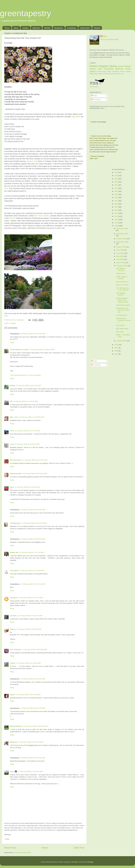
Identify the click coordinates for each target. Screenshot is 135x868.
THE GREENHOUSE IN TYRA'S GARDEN (25, 375)
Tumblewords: (15, 523)
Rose (12, 487)
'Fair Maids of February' (121, 269)
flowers (94, 66)
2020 (116, 191)
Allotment (36, 28)
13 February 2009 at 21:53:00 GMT (31, 742)
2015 (116, 207)
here (6, 189)
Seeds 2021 (85, 28)
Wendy (13, 386)
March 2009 (121, 263)
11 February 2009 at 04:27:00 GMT (34, 523)
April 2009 (120, 259)
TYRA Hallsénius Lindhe (19, 350)
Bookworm (59, 28)
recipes (122, 74)
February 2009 (122, 266)
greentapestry (26, 13)
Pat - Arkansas (16, 650)
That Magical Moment (121, 294)
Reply (12, 342)
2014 (116, 210)
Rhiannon (14, 742)
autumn (93, 69)
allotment (119, 69)
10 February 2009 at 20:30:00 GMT (33, 334)
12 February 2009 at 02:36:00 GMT (36, 726)
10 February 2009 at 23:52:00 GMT (27, 444)
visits (100, 69)
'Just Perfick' (120, 325)
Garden (25, 28)
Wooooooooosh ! (122, 282)
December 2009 (122, 229)
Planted (97, 28)
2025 (116, 176)
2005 (116, 354)
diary (104, 71)
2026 (116, 172)
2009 (116, 226)
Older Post (79, 848)
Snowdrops (72, 28)
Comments (96, 99)
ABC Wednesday (122, 329)
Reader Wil (14, 552)
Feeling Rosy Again (123, 305)
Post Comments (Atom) (22, 853)
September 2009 (122, 242)
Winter (128, 66)
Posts (94, 96)
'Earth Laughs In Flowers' (122, 278)
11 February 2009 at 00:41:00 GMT (35, 474)
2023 (116, 182)
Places (123, 71)
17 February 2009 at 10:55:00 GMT (30, 771)
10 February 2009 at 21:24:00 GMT (26, 401)
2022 (116, 185)
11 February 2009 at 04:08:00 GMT (33, 510)
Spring (113, 66)
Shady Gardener (16, 726)
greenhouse (112, 74)
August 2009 (121, 247)
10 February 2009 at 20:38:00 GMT (42, 350)
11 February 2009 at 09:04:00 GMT (33, 539)
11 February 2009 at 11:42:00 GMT (32, 571)
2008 (116, 345)
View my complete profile (109, 39)
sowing (128, 71)
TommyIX (75, 862)
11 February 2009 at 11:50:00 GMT (33, 584)
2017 (116, 201)
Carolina (13, 616)
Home (7, 28)
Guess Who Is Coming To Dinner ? (123, 320)
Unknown (14, 598)
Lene (12, 444)
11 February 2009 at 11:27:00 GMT (32, 552)
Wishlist (47, 28)
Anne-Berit (14, 571)
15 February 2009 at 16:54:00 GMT (33, 758)
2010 (116, 223)
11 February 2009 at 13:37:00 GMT (31, 598)
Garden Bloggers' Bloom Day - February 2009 (122, 300)
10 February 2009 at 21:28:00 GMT (32, 417)
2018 (116, 198)
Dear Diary (120, 332)
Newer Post (10, 848)
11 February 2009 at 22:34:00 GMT (28, 695)
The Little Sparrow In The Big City (123, 289)
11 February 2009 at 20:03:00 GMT (35, 650)
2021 (116, 188)
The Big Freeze (121, 315)
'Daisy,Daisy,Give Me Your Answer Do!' (123, 310)
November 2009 (122, 234)
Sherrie (13, 629)
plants (92, 74)
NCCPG (13, 218)
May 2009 (120, 256)
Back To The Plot (122, 285)
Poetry (128, 69)
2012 (116, 216)
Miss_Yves (14, 417)
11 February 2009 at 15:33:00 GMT (29, 629)
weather (106, 74)
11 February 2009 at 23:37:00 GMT (33, 708)
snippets (13, 323)
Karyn (12, 695)
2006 (116, 351)
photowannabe (16, 474)
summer (121, 66)
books (109, 71)
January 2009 (122, 341)
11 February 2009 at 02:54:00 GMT (27, 487)
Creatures (116, 71)
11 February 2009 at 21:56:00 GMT (33, 679)
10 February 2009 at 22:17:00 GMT (28, 431)
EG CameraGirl (16, 460)
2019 (116, 194)
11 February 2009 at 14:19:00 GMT (30, 616)
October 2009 (122, 239)
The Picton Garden (42, 216)
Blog (118, 74)
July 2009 (120, 250)
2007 (116, 348)
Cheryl (13, 663)
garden (93, 71)
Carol (12, 431)
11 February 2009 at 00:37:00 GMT (35, 460)
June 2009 (120, 253)
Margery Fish (32, 161)
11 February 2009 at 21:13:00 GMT (28, 663)
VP (11, 401)
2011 (116, 220)
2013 (116, 213)
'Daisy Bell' (76, 117)
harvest (99, 71)
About (16, 28)
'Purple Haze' (121, 273)
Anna (12, 771)
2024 (116, 179)
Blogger (91, 862)
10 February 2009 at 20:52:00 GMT (29, 386)
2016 (116, 204)
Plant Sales (98, 74)
